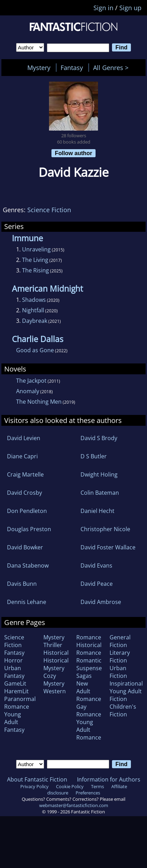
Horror (13, 660)
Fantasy (72, 68)
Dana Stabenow (28, 565)
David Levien (24, 438)
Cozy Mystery (54, 680)
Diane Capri (22, 456)
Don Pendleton (27, 511)
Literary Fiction (120, 657)
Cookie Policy (70, 786)
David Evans (96, 565)
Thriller (53, 645)
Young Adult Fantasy (14, 722)
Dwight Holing (99, 474)
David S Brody (99, 438)
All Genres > (113, 68)
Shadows (34, 300)
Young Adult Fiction (126, 695)
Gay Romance (89, 710)
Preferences (88, 793)
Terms (97, 786)
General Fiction (120, 641)
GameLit (15, 683)
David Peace (97, 584)
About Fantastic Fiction (37, 779)
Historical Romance (89, 649)
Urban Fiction (118, 672)
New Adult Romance (89, 691)
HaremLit (16, 691)
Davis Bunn (22, 584)
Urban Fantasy (14, 672)
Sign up (130, 8)
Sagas (84, 676)
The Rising (36, 270)
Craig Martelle (25, 474)
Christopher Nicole (105, 529)
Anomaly (28, 391)
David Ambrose (101, 602)
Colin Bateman (100, 493)
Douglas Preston (29, 529)
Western (55, 691)
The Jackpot (31, 381)
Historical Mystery (56, 664)
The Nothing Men (39, 402)
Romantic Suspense (89, 664)
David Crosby (24, 493)
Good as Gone (35, 350)
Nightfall (33, 310)
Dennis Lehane (27, 602)
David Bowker (25, 547)
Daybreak (35, 321)
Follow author (74, 153)
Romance (89, 637)
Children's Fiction (123, 710)
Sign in (103, 8)
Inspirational (126, 683)
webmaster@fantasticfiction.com (74, 805)
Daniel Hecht (97, 511)
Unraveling (36, 249)
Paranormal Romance (20, 703)
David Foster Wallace (108, 547)
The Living (35, 260)
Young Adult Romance (89, 730)
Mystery (39, 68)
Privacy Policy (34, 786)
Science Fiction (49, 210)
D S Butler (94, 456)
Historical (56, 653)
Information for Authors (109, 779)
